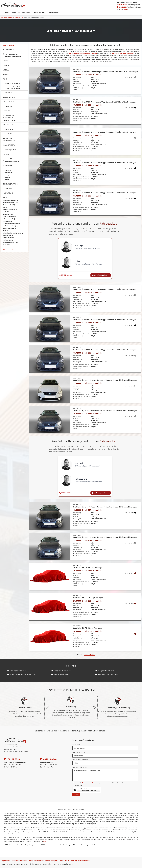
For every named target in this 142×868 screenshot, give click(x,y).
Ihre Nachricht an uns (80, 767)
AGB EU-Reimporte (52, 861)
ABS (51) (5, 198)
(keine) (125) (9, 106)
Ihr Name (76, 745)
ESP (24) (5, 207)
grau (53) (8, 170)
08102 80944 (122, 5)
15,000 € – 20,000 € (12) (12, 84)
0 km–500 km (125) (9, 97)
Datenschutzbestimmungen (90, 783)
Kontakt (74, 861)
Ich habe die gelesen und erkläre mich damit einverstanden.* (101, 783)
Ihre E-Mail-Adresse (80, 752)
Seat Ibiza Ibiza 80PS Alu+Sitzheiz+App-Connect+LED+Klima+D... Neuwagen (105, 102)
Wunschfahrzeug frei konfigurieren (123, 53)
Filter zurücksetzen (9, 45)
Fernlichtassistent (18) (10, 210)
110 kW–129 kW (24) (9, 120)
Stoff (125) (8, 189)
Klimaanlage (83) (8, 214)
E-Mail (126, 9)
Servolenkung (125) (9, 238)
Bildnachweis (65, 861)
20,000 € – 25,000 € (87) (12, 86)
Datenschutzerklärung (19, 861)
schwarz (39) (9, 173)
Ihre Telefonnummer (80, 760)
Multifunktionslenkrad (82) (11, 224)
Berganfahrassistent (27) (11, 202)
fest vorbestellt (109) (12, 54)
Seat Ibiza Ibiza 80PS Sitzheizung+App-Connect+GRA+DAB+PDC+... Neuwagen (106, 72)
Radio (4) (6, 231)
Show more (6, 245)
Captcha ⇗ (96, 793)
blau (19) (8, 175)
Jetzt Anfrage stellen (101, 275)
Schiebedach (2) (8, 235)
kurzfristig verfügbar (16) (13, 56)
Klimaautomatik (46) (9, 217)
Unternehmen (54, 12)
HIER (45, 841)
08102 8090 (122, 7)
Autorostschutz (39, 12)
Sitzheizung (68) (8, 240)
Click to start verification (88, 791)
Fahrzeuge (6, 12)
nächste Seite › (89, 655)
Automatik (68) (8, 138)
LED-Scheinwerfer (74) (10, 219)
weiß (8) (8, 177)
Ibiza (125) (6, 75)
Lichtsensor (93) (8, 221)
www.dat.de (124, 832)
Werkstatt (15, 12)
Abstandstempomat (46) (11, 200)
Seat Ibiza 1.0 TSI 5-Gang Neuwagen (88, 567)
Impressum (6, 861)
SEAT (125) (6, 66)
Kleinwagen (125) (10, 150)
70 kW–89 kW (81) (8, 118)
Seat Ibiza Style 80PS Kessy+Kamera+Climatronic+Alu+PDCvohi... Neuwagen (105, 380)
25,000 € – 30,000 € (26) (12, 88)
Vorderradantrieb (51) (12, 161)
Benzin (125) (9, 129)
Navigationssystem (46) (10, 226)
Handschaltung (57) (9, 141)
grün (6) (8, 180)
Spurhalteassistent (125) (10, 242)
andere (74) (9, 159)
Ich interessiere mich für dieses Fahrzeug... (105, 775)
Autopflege (26, 12)
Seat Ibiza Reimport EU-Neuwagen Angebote (83, 53)
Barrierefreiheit (84, 861)
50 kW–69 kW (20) (8, 116)
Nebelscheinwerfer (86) (10, 228)
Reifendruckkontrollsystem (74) (13, 233)
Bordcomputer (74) (9, 205)
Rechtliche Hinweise (36, 861)
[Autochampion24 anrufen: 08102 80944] (65, 275)
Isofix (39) (6, 212)
